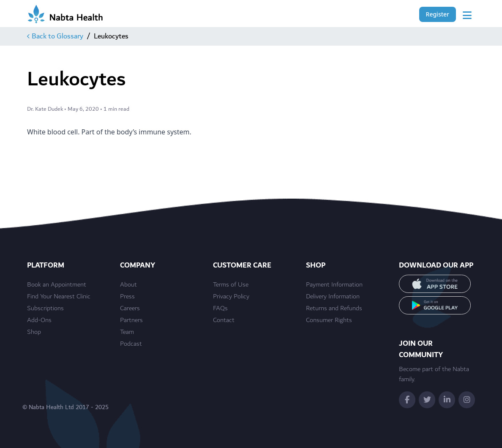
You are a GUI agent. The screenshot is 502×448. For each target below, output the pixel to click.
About (128, 285)
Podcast (131, 344)
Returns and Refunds (334, 309)
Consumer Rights (329, 320)
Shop (34, 332)
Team (127, 332)
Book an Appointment (57, 285)
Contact (224, 320)
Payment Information (334, 285)
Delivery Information (333, 297)
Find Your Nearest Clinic (59, 297)
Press (127, 297)
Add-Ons (39, 320)
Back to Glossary (55, 36)
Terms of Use (231, 285)
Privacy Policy (231, 297)
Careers (130, 309)
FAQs (220, 309)
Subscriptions (45, 309)
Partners (131, 320)
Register (438, 14)
